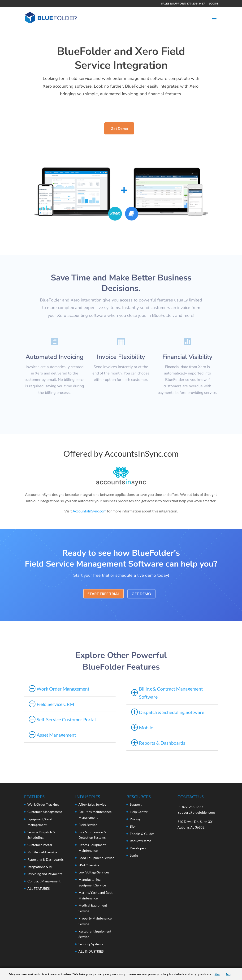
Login (134, 855)
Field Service (88, 825)
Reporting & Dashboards (45, 859)
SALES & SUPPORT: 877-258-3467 (183, 4)
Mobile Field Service (42, 852)
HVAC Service (89, 865)
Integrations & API (41, 867)
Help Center (139, 812)
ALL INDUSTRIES (91, 951)
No (228, 974)
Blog (133, 826)
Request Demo (140, 841)
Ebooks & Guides (142, 834)
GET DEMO (141, 594)
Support (136, 804)
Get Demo (119, 128)
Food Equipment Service (96, 858)
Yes (217, 974)
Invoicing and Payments (45, 874)
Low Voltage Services (94, 872)
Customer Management (45, 812)
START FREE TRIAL (104, 594)
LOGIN (213, 4)
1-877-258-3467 (191, 807)
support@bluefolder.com (197, 812)
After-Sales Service (92, 804)
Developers (138, 848)
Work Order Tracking (43, 804)
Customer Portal (40, 845)
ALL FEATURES (39, 888)
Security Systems (91, 944)
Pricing (135, 819)
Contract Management (44, 881)
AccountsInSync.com (89, 511)
